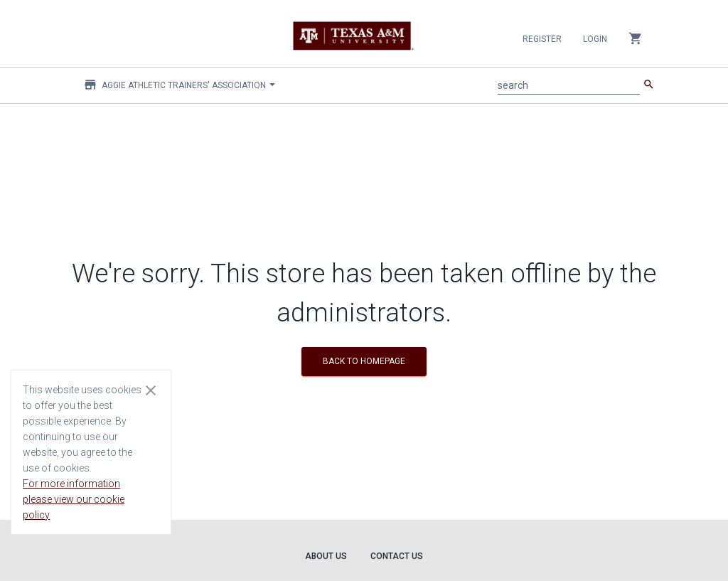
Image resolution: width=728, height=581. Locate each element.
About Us (326, 556)
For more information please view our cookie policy (74, 499)
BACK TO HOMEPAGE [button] (364, 361)
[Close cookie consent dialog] (151, 390)
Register (542, 39)
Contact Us (397, 556)
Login (595, 39)
